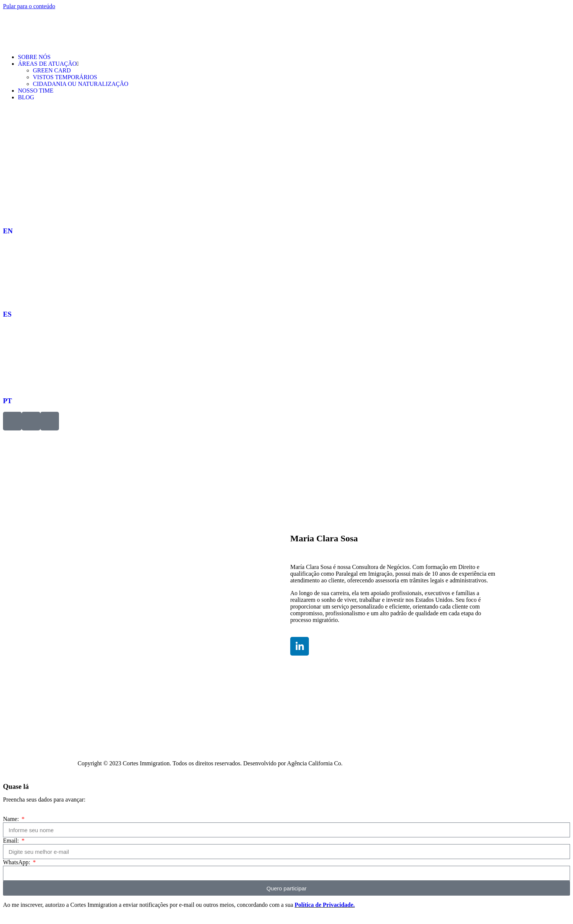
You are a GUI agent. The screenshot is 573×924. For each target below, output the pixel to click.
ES (7, 314)
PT (7, 401)
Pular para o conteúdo (29, 6)
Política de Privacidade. (325, 905)
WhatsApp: (17, 862)
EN (8, 231)
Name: (12, 819)
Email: (12, 841)
